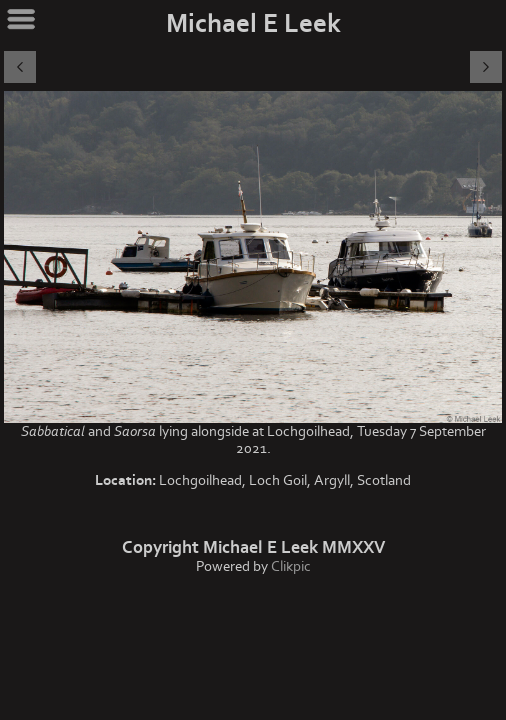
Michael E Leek (253, 24)
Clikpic (291, 566)
